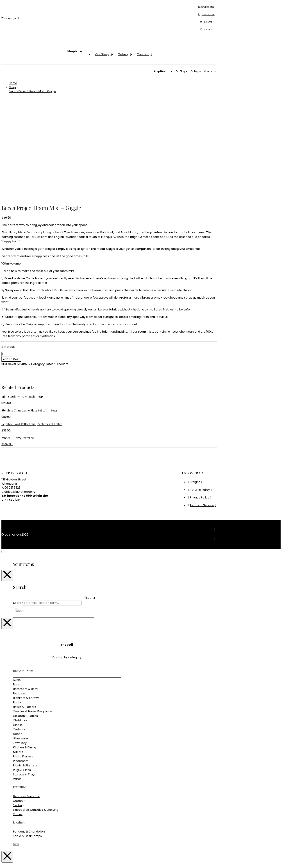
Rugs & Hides (22, 671)
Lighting (19, 723)
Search (18, 504)
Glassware (20, 639)
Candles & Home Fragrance (33, 612)
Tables (18, 715)
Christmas (20, 621)
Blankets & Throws (26, 599)
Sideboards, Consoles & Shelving (36, 711)
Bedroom (20, 594)
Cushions (19, 630)
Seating (18, 706)
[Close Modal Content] (7, 476)
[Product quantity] (7, 255)
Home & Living (23, 571)
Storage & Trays (24, 675)
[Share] (10, 861)
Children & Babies (25, 617)
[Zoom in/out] (3, 861)
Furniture (19, 688)
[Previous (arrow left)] (3, 865)
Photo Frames (23, 657)
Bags (16, 585)
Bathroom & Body (25, 590)
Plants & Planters (25, 666)
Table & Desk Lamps (27, 737)
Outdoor (19, 702)
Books (17, 603)
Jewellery (20, 644)
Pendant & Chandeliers (29, 732)
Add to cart (11, 260)
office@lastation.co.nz (20, 392)
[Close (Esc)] (14, 861)
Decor (17, 635)
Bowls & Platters (24, 608)
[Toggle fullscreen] (6, 861)
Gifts (16, 745)
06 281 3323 (12, 388)
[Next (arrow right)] (6, 865)
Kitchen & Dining (24, 648)
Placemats (21, 662)
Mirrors (18, 653)
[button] (206, 22)
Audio (17, 581)
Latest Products (57, 265)
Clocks (18, 626)
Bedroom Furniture (26, 697)
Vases (17, 680)
